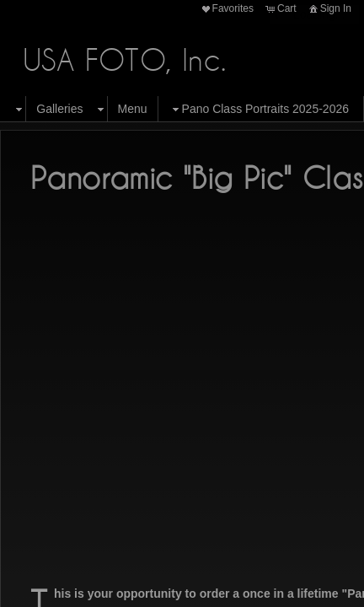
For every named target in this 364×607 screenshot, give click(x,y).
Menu (133, 109)
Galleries (59, 109)
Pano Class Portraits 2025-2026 (259, 109)
